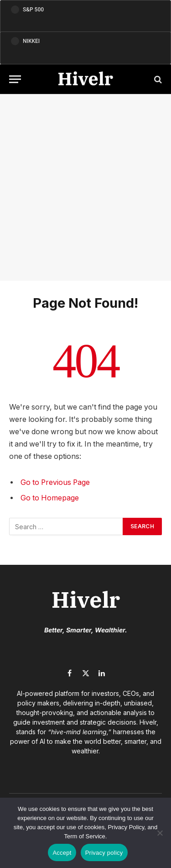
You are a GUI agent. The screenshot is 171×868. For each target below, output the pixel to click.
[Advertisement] (85, 187)
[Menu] (15, 79)
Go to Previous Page (55, 482)
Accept (62, 853)
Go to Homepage (50, 498)
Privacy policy (104, 853)
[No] (160, 833)
